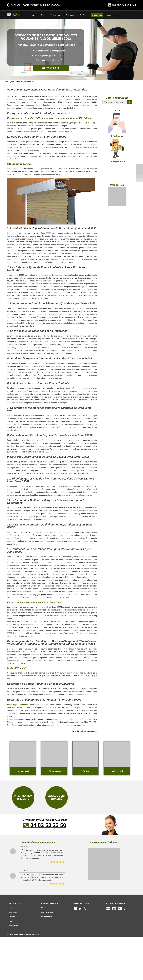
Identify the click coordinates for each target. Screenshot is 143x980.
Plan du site (45, 908)
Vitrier (11, 908)
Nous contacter (46, 917)
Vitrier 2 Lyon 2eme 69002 (18, 705)
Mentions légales (47, 912)
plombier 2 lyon (35, 934)
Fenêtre (12, 921)
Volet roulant (13, 925)
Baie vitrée (13, 917)
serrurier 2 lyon (23, 934)
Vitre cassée (13, 912)
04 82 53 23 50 (124, 5)
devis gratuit (42, 676)
